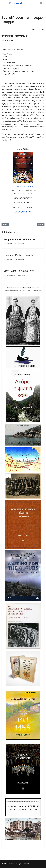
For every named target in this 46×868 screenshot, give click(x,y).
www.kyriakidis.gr (23, 212)
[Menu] (3, 3)
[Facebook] (41, 3)
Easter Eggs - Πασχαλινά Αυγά (19, 271)
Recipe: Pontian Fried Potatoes (19, 239)
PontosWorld (16, 3)
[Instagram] (44, 3)
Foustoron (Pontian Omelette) (19, 255)
